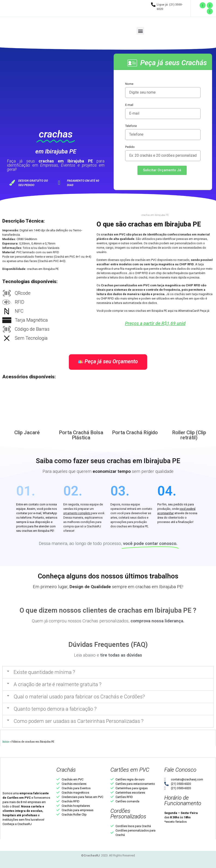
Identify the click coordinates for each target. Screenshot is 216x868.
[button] (140, 31)
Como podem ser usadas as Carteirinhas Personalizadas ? (79, 721)
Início (6, 741)
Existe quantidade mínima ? (44, 672)
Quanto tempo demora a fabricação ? (55, 709)
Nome (129, 84)
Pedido (130, 147)
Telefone (131, 126)
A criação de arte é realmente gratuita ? (58, 684)
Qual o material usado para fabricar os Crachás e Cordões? (79, 697)
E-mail (129, 105)
